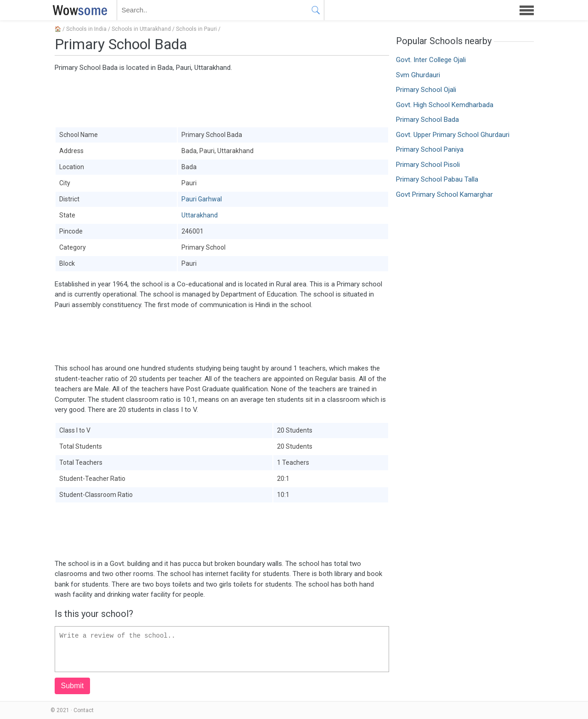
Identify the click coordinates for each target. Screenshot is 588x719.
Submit (73, 686)
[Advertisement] (222, 99)
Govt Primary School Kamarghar (444, 194)
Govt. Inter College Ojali (431, 60)
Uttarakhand (200, 215)
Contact (84, 710)
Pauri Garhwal (202, 199)
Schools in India (86, 29)
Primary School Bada (427, 120)
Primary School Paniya (430, 149)
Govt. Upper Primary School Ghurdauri (453, 135)
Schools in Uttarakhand (141, 29)
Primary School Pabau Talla (437, 179)
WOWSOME (78, 10)
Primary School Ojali (426, 90)
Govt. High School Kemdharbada (445, 105)
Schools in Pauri (196, 29)
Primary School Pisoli (428, 165)
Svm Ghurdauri (418, 75)
